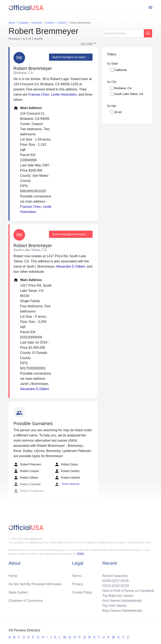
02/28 (106, 581)
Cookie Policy (82, 592)
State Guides (18, 592)
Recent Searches (115, 576)
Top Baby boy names (118, 596)
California (121, 70)
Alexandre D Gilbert (71, 266)
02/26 (125, 581)
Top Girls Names (114, 606)
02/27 (115, 581)
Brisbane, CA (123, 88)
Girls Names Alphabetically (122, 601)
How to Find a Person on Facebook (128, 591)
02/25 (106, 586)
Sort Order (87, 44)
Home (13, 576)
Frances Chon (39, 94)
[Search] (123, 33)
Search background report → (71, 57)
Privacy (78, 584)
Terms (77, 576)
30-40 (118, 112)
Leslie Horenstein (64, 94)
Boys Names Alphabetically (122, 611)
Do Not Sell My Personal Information (35, 584)
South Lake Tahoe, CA (129, 94)
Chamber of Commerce (26, 601)
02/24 (115, 586)
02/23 (125, 586)
